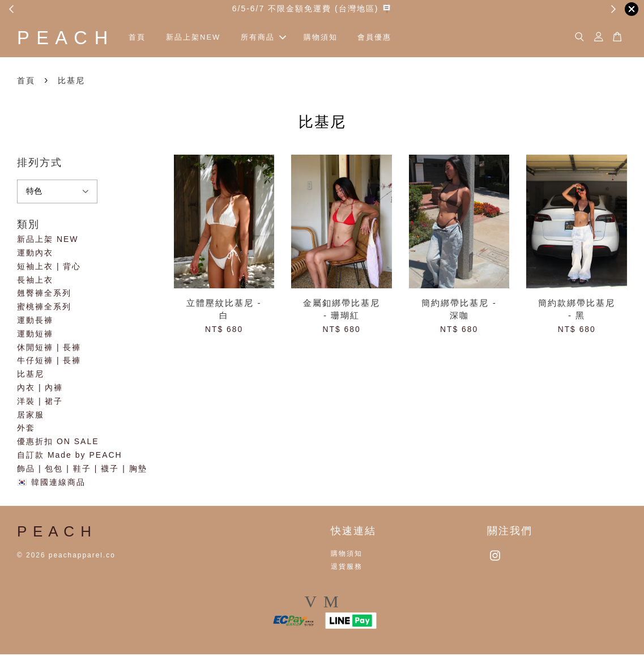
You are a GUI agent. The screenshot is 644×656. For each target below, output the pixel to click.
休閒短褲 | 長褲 (49, 349)
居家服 (31, 416)
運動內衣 (35, 254)
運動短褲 (35, 335)
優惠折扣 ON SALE (58, 443)
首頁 (152, 38)
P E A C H (70, 38)
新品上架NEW (208, 38)
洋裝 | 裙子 (40, 403)
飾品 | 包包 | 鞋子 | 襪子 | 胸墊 (82, 470)
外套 (26, 430)
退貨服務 (347, 568)
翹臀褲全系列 (44, 295)
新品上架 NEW (48, 241)
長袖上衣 (35, 282)
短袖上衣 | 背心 (49, 268)
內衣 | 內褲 (40, 389)
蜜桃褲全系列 (44, 308)
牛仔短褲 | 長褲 (49, 363)
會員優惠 (389, 38)
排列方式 (40, 164)
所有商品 (278, 38)
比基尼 (31, 376)
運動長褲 (35, 322)
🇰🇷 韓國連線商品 (51, 484)
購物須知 (335, 38)
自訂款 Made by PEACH (70, 457)
